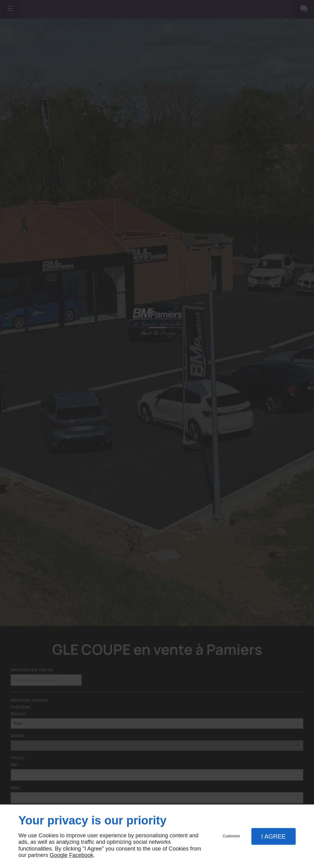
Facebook (81, 855)
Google (59, 855)
